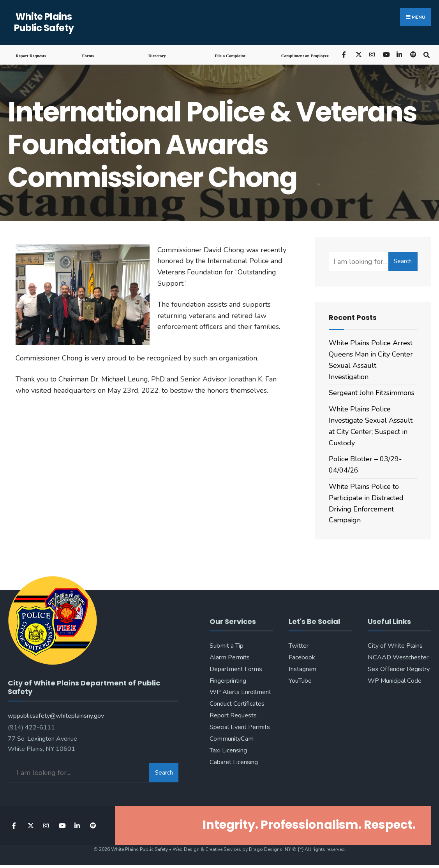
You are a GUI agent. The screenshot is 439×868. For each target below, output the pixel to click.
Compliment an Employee (305, 56)
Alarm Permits (230, 657)
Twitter (299, 646)
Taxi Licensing (228, 750)
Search (403, 261)
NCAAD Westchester (398, 657)
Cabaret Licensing (234, 762)
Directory (157, 56)
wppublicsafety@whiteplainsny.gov (56, 714)
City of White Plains (395, 646)
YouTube (300, 681)
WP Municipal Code (395, 681)
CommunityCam (232, 739)
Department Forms (236, 669)
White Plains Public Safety (44, 22)
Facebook (302, 657)
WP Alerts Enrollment (240, 692)
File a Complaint (230, 56)
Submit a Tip (227, 646)
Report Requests (31, 56)
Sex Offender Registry (399, 669)
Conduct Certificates (237, 704)
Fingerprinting (228, 681)
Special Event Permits (240, 727)
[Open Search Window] (426, 54)
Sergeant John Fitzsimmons (372, 393)
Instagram (302, 669)
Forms (88, 56)
